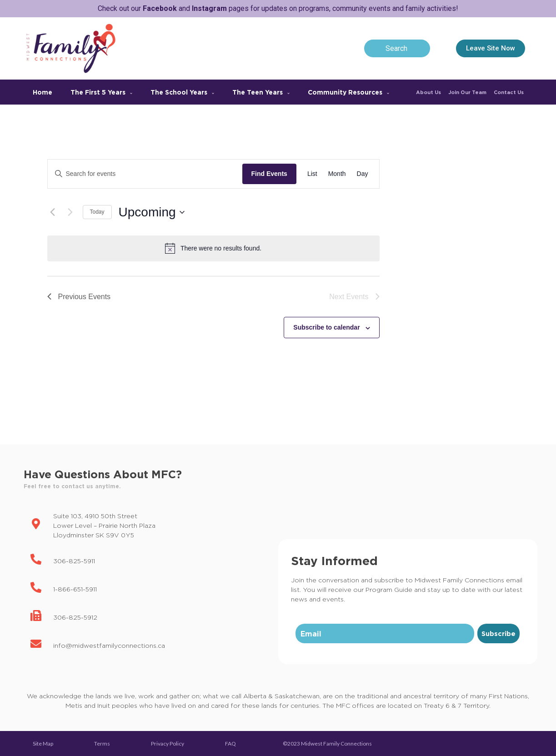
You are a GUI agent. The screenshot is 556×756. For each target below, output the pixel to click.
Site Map (43, 743)
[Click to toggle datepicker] (152, 212)
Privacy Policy (168, 743)
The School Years (182, 92)
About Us (428, 92)
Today (97, 212)
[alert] (213, 248)
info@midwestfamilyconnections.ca (109, 645)
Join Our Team (467, 92)
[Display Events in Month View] (337, 174)
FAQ (230, 743)
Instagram (209, 8)
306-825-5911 (74, 561)
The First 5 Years (101, 92)
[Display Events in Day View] (363, 174)
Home (43, 92)
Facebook (160, 8)
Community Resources (348, 92)
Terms (102, 743)
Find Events (269, 174)
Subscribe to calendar (326, 327)
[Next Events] (70, 212)
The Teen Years (261, 92)
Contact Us (509, 92)
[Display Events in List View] (312, 174)
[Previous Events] (53, 212)
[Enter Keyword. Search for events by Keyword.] (145, 174)
